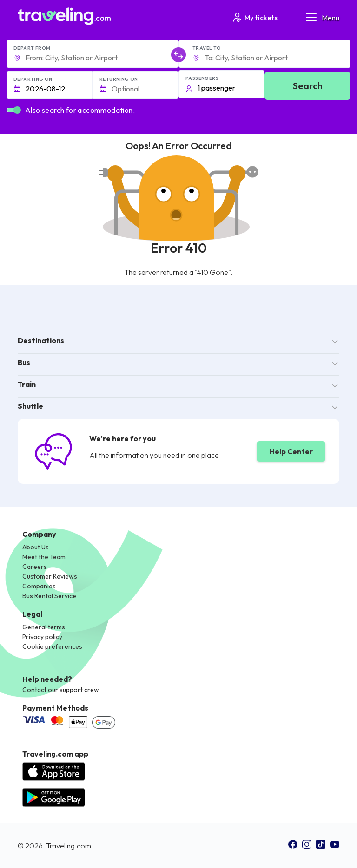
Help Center (291, 451)
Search (308, 86)
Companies (39, 586)
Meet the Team (44, 557)
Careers (35, 567)
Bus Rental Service (49, 596)
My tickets (255, 17)
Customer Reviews (50, 576)
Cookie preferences (52, 646)
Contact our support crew (61, 690)
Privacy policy (42, 637)
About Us (36, 547)
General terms (44, 627)
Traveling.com (69, 846)
